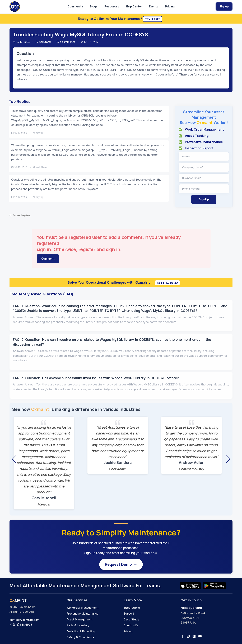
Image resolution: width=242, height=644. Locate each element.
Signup (224, 6)
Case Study (131, 619)
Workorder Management (83, 608)
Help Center (134, 6)
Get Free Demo (167, 283)
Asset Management (80, 619)
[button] (14, 459)
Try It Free (153, 19)
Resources (112, 6)
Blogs (94, 6)
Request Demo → (121, 564)
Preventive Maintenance (83, 614)
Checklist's (131, 625)
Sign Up (204, 199)
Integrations (132, 608)
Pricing (170, 6)
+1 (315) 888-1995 (21, 625)
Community (75, 6)
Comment (48, 259)
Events (154, 6)
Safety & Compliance (80, 637)
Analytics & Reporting (81, 631)
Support (129, 614)
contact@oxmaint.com (24, 620)
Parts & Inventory (78, 625)
